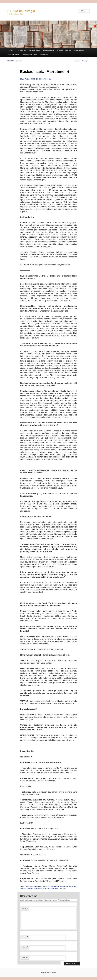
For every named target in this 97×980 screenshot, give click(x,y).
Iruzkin (25, 909)
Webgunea (25, 958)
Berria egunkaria (31, 886)
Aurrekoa (77, 61)
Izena (25, 937)
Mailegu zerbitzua (34, 50)
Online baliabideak (48, 50)
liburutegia (55, 888)
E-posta (25, 947)
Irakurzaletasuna (79, 50)
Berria (53, 886)
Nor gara (11, 50)
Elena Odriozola (60, 886)
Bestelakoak (44, 55)
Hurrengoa (86, 61)
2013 (49, 886)
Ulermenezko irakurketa (30, 55)
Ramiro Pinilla (38, 888)
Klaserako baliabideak (64, 50)
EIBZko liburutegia (21, 11)
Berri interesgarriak (14, 55)
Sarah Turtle (46, 888)
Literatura (39, 886)
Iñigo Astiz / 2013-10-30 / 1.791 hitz (36, 79)
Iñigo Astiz (23, 888)
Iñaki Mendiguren (71, 886)
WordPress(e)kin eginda (48, 973)
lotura (64, 888)
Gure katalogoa (21, 50)
